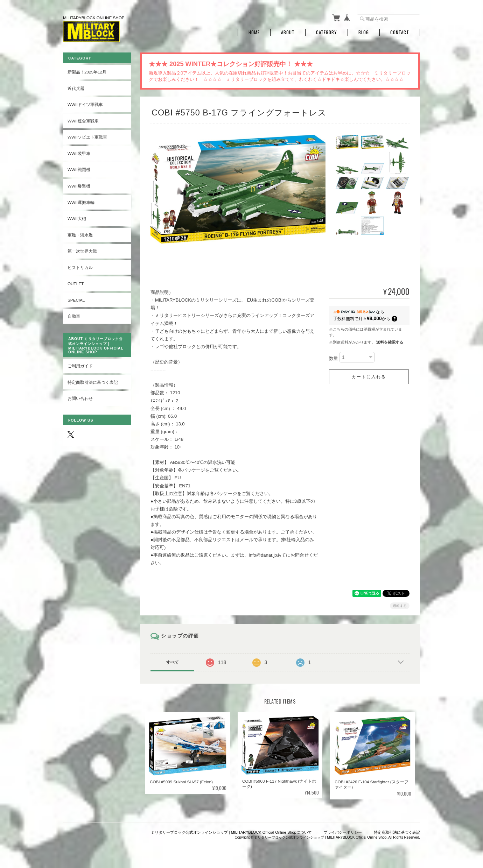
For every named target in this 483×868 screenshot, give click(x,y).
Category (327, 32)
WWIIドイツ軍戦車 (85, 104)
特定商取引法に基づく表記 (93, 382)
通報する (400, 606)
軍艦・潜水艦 (80, 235)
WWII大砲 (77, 218)
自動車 (74, 316)
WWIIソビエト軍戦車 (87, 137)
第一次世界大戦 (82, 251)
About (288, 32)
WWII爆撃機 (79, 186)
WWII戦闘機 (79, 170)
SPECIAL (76, 300)
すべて (173, 662)
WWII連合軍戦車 (83, 121)
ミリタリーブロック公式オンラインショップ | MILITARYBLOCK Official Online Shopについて (231, 832)
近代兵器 (76, 88)
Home (254, 32)
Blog (364, 32)
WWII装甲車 (79, 153)
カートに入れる (369, 377)
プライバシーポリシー (343, 832)
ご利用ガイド (80, 366)
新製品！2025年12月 (87, 72)
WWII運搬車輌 (81, 202)
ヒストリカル (80, 267)
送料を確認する (390, 342)
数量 (334, 359)
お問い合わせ (80, 398)
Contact (400, 32)
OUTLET (76, 284)
